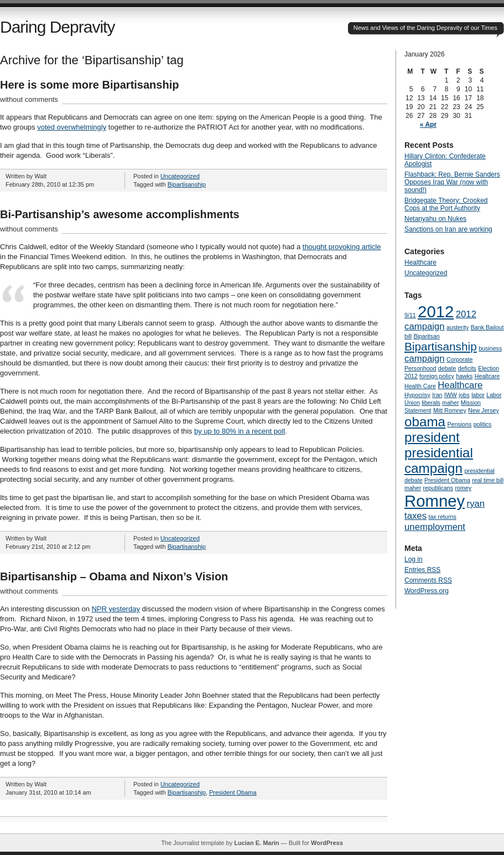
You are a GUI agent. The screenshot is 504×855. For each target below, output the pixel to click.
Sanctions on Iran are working (448, 229)
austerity (458, 327)
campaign (425, 359)
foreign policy (437, 376)
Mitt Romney (450, 410)
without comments (29, 99)
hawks (464, 376)
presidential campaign (439, 460)
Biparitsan (426, 336)
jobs (464, 395)
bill (408, 336)
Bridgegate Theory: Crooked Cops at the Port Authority (446, 204)
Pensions (459, 424)
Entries (422, 570)
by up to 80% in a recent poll (240, 431)
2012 (436, 311)
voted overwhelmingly (72, 127)
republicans (438, 488)
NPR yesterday (115, 609)
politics (483, 424)
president (432, 437)
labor (478, 395)
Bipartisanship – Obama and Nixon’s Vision (114, 576)
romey (463, 488)
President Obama (233, 792)
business (490, 348)
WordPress (327, 843)
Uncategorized (180, 176)
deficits (467, 368)
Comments (428, 580)
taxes (415, 516)
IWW (451, 395)
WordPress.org (427, 591)
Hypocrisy (417, 395)
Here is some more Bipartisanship (89, 85)
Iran (437, 395)
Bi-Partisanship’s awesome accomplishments (120, 214)
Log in (414, 559)
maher (450, 403)
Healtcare (487, 376)
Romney (435, 501)
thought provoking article (342, 247)
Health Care (420, 386)
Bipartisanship (187, 184)
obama (425, 422)
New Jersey (484, 410)
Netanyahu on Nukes (435, 219)
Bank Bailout (487, 327)
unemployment (435, 527)
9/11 (410, 315)
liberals (431, 403)
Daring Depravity (57, 27)
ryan (476, 504)
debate (447, 368)
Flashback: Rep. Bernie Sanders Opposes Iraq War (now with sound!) (452, 182)
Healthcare (420, 262)
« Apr (428, 125)
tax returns (442, 517)
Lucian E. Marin (256, 843)
